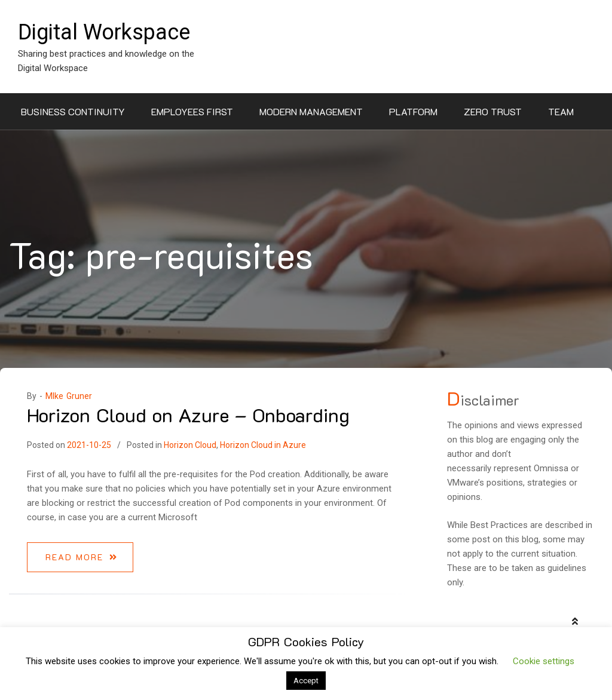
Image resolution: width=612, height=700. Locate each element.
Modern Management (311, 111)
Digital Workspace (104, 32)
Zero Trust (493, 111)
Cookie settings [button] (544, 661)
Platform (413, 111)
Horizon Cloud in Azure (263, 445)
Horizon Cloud (190, 445)
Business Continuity (73, 111)
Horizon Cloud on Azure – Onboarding (188, 415)
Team (561, 111)
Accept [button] (306, 681)
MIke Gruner (69, 396)
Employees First (192, 111)
